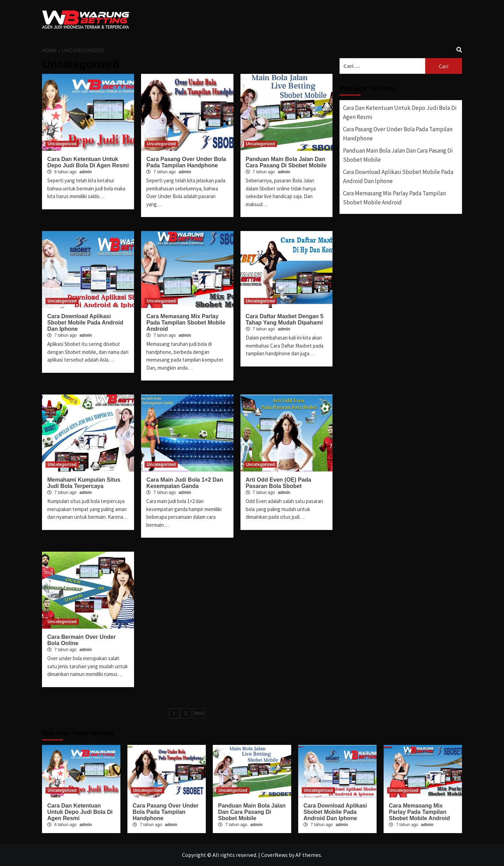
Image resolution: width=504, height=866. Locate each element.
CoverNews (274, 855)
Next (199, 713)
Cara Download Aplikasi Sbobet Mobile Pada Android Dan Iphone (85, 323)
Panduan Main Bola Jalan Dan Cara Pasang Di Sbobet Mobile (286, 162)
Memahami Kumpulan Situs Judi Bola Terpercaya (84, 483)
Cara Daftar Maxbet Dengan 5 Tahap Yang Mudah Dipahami (285, 319)
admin (86, 172)
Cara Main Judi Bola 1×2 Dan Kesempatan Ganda (185, 483)
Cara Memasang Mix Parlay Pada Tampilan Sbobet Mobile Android (186, 323)
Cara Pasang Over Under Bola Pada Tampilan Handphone (186, 162)
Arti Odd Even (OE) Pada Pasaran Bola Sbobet (279, 483)
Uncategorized (62, 144)
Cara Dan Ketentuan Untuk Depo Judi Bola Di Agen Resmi (88, 162)
